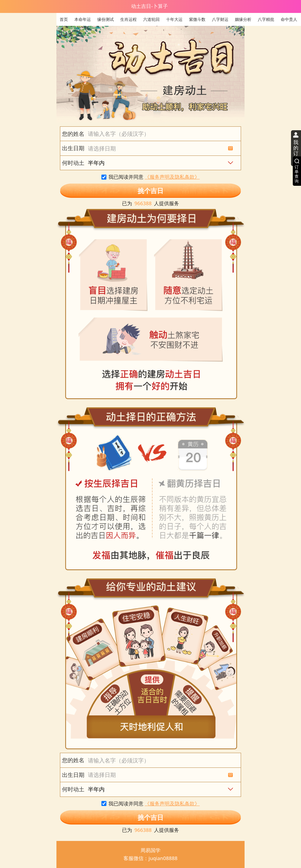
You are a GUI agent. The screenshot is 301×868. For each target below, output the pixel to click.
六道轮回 (151, 19)
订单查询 (297, 174)
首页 (64, 19)
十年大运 (174, 19)
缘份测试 (106, 19)
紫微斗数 (197, 19)
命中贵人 (289, 19)
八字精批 (266, 19)
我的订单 (296, 151)
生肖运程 (128, 19)
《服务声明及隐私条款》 (172, 177)
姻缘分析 (243, 19)
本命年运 (83, 19)
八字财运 (220, 19)
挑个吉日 (150, 191)
